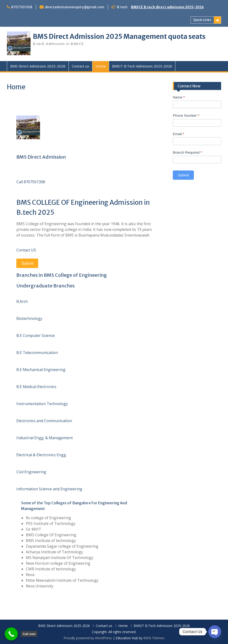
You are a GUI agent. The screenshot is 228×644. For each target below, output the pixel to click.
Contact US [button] (26, 250)
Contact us (80, 66)
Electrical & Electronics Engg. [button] (41, 455)
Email (178, 134)
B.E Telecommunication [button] (37, 353)
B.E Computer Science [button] (36, 335)
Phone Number (186, 115)
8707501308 (22, 7)
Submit (27, 263)
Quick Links (202, 20)
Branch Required (187, 152)
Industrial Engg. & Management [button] (45, 438)
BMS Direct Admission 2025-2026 (38, 66)
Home (101, 66)
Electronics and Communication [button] (44, 421)
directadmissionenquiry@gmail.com (75, 7)
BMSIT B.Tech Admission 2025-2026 (142, 66)
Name (179, 97)
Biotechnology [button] (29, 318)
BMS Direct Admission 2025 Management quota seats (119, 36)
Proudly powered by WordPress (88, 638)
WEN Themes (154, 638)
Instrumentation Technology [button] (42, 404)
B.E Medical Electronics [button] (36, 387)
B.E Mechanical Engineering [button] (41, 370)
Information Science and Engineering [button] (49, 489)
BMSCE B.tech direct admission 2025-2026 (167, 7)
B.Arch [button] (22, 301)
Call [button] (20, 182)
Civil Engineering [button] (31, 472)
